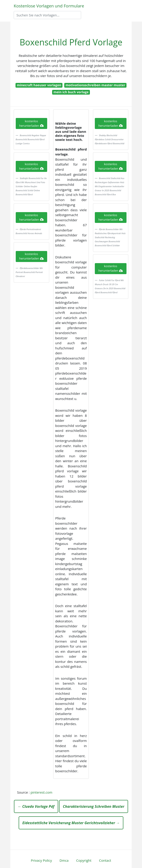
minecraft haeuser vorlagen (39, 85)
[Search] (47, 15)
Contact (105, 860)
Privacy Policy (41, 860)
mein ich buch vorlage (71, 92)
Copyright (84, 860)
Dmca (64, 860)
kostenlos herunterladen (31, 123)
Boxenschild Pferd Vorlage (71, 42)
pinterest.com (41, 792)
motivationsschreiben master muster (95, 85)
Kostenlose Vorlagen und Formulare (49, 6)
